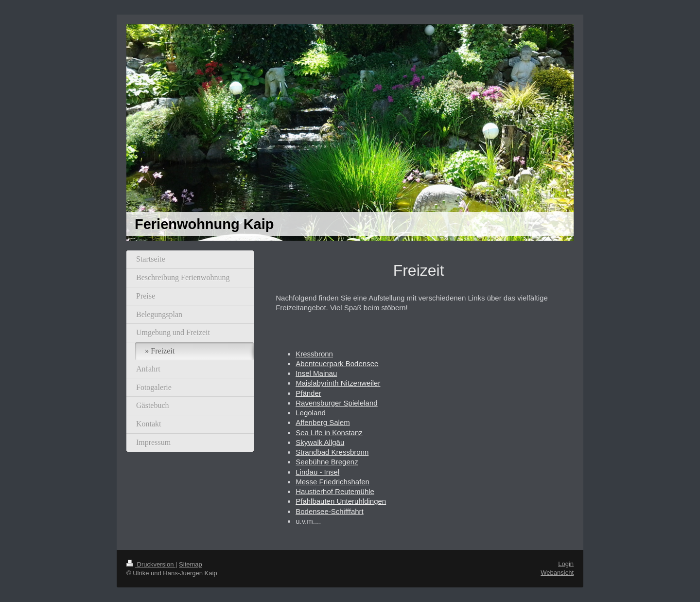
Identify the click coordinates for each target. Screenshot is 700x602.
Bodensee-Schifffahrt (330, 511)
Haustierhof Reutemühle (335, 491)
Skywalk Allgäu (320, 442)
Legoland (311, 413)
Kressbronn (314, 354)
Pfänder (308, 393)
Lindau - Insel (317, 472)
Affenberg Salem (323, 422)
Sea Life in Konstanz (329, 433)
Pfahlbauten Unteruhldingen (341, 501)
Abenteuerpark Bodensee (337, 363)
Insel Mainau (316, 373)
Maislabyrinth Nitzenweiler (338, 383)
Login (566, 564)
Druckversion (151, 564)
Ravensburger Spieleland (336, 403)
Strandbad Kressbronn (332, 452)
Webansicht (557, 573)
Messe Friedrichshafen (332, 482)
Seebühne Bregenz (327, 462)
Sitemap (191, 564)
